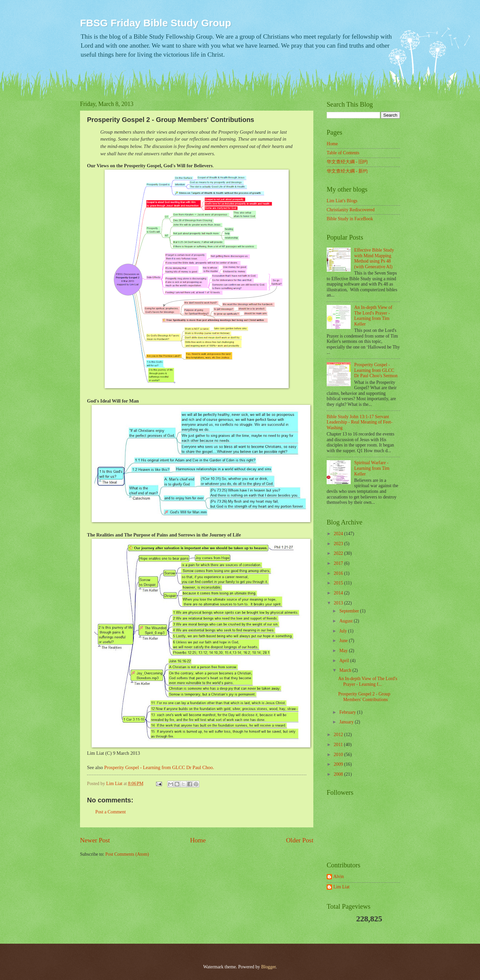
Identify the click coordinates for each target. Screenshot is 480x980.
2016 (339, 573)
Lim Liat (341, 887)
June (344, 641)
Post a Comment (110, 812)
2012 (339, 735)
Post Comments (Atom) (127, 854)
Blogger (268, 967)
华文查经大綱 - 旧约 (347, 162)
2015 (339, 583)
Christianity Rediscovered (351, 210)
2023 (339, 544)
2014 (339, 593)
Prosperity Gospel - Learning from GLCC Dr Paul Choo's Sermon (376, 370)
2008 (339, 774)
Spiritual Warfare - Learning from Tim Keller (372, 468)
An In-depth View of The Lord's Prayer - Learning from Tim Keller (373, 316)
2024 (339, 534)
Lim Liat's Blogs (342, 201)
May (344, 651)
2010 (339, 755)
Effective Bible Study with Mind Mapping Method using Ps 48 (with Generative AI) (374, 258)
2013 (339, 603)
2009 (339, 764)
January (347, 722)
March (346, 670)
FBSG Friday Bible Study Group (155, 23)
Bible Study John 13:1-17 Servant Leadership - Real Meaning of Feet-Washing (359, 422)
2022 (339, 553)
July (344, 631)
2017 (339, 563)
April (345, 661)
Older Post (300, 840)
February (348, 712)
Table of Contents (343, 153)
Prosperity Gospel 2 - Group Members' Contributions (364, 697)
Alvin (338, 877)
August (346, 621)
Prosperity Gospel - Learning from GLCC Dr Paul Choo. (159, 767)
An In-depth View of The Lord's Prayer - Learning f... (367, 681)
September (350, 611)
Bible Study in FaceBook (350, 219)
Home (198, 840)
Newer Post (95, 840)
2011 (339, 745)
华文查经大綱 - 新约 (347, 171)
